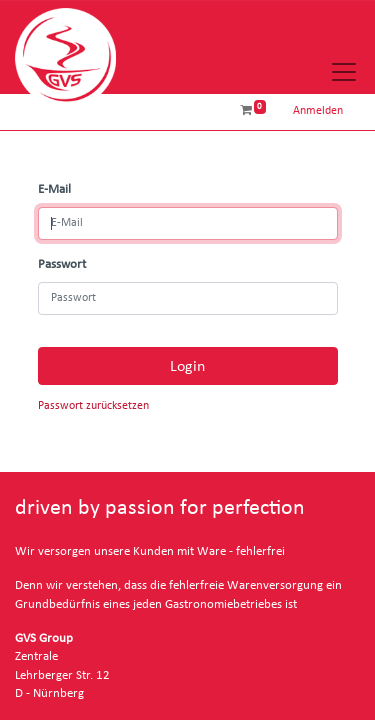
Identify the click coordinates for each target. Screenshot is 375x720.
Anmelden (318, 110)
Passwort (62, 264)
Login (187, 366)
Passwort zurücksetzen (93, 405)
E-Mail (54, 189)
